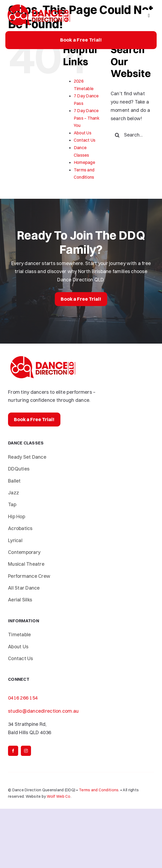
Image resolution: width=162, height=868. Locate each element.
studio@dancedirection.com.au (43, 711)
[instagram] (26, 751)
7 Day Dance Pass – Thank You (87, 118)
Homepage (84, 162)
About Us (83, 133)
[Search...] (132, 135)
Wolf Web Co (59, 796)
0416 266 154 (23, 698)
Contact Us (85, 140)
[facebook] (13, 751)
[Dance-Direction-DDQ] (39, 5)
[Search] (117, 135)
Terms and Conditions (99, 790)
